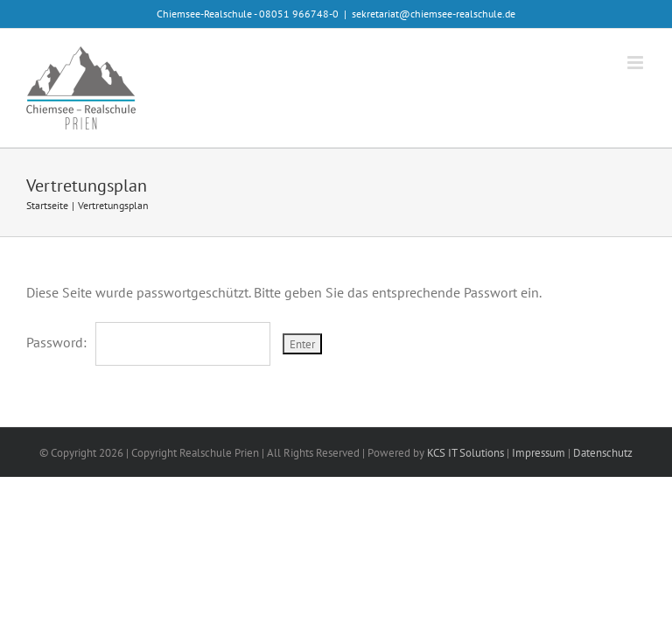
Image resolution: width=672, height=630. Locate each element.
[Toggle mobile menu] (637, 63)
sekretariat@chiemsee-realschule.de (434, 14)
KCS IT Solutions (465, 453)
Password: (148, 342)
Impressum (539, 453)
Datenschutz (603, 453)
